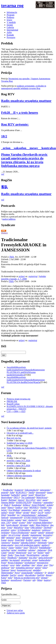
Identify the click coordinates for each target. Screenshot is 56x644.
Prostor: (5, 262)
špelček (40, 575)
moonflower (16, 580)
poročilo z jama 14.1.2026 (18, 461)
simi (39, 500)
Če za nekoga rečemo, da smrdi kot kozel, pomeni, (29, 428)
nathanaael (42, 515)
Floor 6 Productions (20, 533)
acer (41, 510)
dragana (15, 543)
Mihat (18, 512)
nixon (11, 512)
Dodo (10, 555)
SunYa (13, 575)
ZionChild (20, 540)
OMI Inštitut (36, 528)
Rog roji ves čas (14, 438)
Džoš (3, 515)
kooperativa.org (24, 570)
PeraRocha (8, 490)
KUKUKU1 (21, 492)
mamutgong (36, 535)
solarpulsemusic (29, 515)
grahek (50, 505)
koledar (43, 276)
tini (12, 568)
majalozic (36, 530)
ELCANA (31, 500)
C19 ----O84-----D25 (16, 411)
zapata (18, 520)
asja (30, 553)
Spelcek (5, 517)
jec (18, 515)
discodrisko (30, 575)
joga (26, 507)
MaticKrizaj (42, 497)
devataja (24, 525)
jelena (39, 565)
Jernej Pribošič (38, 505)
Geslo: (4, 600)
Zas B (40, 512)
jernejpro (5, 533)
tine (33, 565)
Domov (4, 233)
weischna (5, 550)
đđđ (3, 538)
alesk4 (51, 573)
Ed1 (47, 538)
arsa (46, 565)
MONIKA (34, 507)
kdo (3, 525)
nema (14, 550)
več (3, 174)
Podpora (10, 17)
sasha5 (4, 512)
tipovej (21, 500)
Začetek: (5, 259)
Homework (21, 553)
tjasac (50, 492)
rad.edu (45, 555)
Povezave (11, 37)
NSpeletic (37, 502)
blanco (11, 507)
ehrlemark (42, 543)
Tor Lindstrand (28, 497)
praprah (5, 492)
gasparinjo (26, 510)
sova (12, 565)
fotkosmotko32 (31, 490)
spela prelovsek (45, 558)
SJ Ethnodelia (24, 530)
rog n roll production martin (27, 545)
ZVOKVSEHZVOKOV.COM (37, 517)
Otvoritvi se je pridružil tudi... (20, 433)
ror (35, 553)
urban (15, 523)
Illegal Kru (40, 495)
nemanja (10, 538)
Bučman (12, 500)
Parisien (27, 580)
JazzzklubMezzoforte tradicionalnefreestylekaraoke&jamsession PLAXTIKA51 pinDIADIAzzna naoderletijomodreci (26, 371)
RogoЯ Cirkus (13, 404)
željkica (26, 505)
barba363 (16, 495)
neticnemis (45, 490)
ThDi (12, 257)
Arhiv (9, 32)
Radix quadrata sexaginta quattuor (26, 101)
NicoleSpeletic (33, 555)
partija (38, 568)
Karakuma (16, 505)
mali (47, 553)
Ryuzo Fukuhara (15, 563)
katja (51, 543)
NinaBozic (12, 558)
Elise (45, 568)
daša (18, 565)
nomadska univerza (24, 568)
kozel (31, 495)
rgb (34, 580)
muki (32, 525)
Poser (4, 563)
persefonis (26, 560)
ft (45, 573)
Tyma (9, 528)
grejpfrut (5, 530)
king (27, 528)
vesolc (20, 575)
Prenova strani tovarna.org (19, 399)
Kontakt (10, 35)
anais (18, 538)
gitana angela (7, 545)
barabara (5, 580)
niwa (3, 558)
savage (26, 512)
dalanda (5, 575)
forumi (10, 25)
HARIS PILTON (24, 502)
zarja (35, 510)
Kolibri (29, 540)
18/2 (4, 136)
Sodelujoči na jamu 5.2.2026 (20, 443)
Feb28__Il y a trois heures (20, 113)
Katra (4, 578)
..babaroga (41, 550)
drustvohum (6, 497)
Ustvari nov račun (15, 610)
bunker (18, 548)
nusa (25, 548)
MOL (9, 456)
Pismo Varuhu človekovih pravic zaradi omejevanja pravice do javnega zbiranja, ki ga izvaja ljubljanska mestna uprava (24, 160)
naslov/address (9, 219)
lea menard (14, 560)
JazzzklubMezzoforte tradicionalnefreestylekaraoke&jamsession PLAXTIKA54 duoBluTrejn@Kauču (26, 380)
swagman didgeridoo (42, 523)
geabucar (5, 568)
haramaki (5, 495)
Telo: (3, 267)
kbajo (33, 512)
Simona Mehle (8, 502)
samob (41, 533)
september (48, 502)
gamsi (24, 495)
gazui (45, 500)
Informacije (12, 12)
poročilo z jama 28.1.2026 (18, 466)
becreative (47, 535)
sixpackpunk (27, 573)
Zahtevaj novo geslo (16, 613)
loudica (19, 507)
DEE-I (16, 497)
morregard (41, 492)
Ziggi (4, 555)
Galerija (10, 27)
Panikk (43, 507)
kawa (13, 570)
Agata (11, 548)
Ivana (4, 540)
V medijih (11, 22)
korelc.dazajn (12, 525)
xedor (41, 538)
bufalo (41, 553)
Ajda (12, 492)
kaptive (47, 580)
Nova (17, 573)
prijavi (22, 276)
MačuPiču (18, 528)
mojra (11, 540)
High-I (7, 505)
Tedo (29, 523)
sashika (4, 560)
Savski (11, 553)
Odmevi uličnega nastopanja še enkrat (24, 471)
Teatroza (5, 570)
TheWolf (47, 528)
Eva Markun (14, 510)
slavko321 (33, 520)
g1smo (22, 523)
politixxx (46, 530)
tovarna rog (12, 5)
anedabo (37, 570)
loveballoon (30, 563)
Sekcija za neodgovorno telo (27, 578)
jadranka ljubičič (28, 543)
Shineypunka (7, 573)
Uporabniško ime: (9, 594)
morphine (22, 550)
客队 (4, 187)
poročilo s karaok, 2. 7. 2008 (14, 279)
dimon (49, 575)
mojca (4, 548)
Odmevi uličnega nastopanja (19, 476)
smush (37, 540)
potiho (47, 510)
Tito (51, 565)
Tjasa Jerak (20, 555)
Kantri (4, 500)
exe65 (47, 512)
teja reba (33, 558)
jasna (3, 507)
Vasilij (31, 492)
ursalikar (26, 565)
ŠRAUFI (33, 548)
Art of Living (14, 535)
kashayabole (44, 560)
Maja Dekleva (42, 525)
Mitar (40, 580)
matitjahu (23, 558)
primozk (49, 533)
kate (25, 520)
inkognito (26, 538)
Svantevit (19, 490)
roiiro (13, 530)
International (12, 30)
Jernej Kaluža (7, 520)
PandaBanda (45, 548)
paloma (32, 550)
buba (35, 538)
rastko (4, 535)
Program (11, 15)
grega (35, 560)
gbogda (25, 535)
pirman (44, 578)
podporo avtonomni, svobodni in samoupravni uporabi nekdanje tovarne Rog (24, 87)
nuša (10, 578)
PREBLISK (12, 401)
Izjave (9, 20)
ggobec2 (45, 545)
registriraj (33, 276)
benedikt (11, 515)
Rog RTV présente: (15, 124)
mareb (33, 533)
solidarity (39, 573)
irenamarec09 (16, 517)
